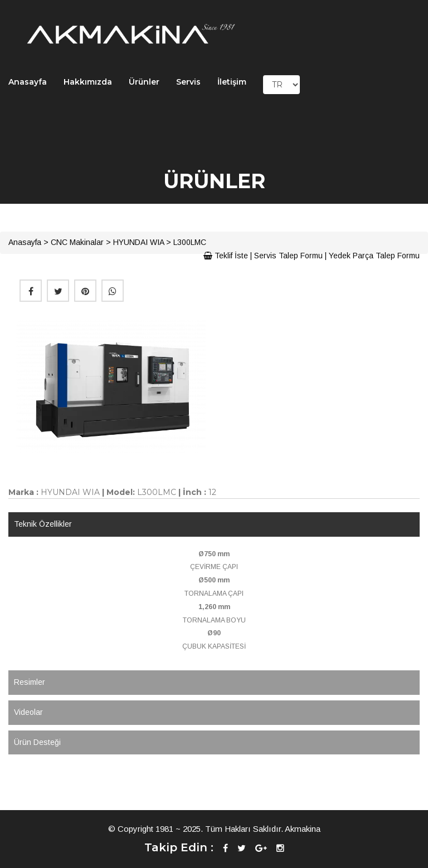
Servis (188, 82)
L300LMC (190, 242)
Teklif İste (226, 256)
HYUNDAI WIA (138, 242)
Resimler (30, 682)
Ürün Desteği (37, 742)
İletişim (232, 82)
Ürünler (144, 82)
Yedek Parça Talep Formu (374, 256)
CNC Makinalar (77, 242)
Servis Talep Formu (288, 256)
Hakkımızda (88, 82)
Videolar (28, 712)
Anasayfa (28, 82)
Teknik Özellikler (43, 524)
